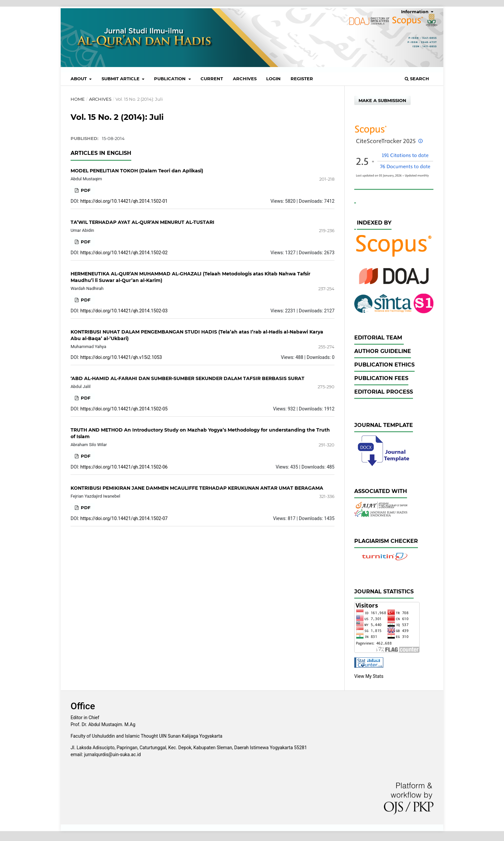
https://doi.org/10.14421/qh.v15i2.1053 (121, 357)
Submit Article (121, 79)
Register (302, 79)
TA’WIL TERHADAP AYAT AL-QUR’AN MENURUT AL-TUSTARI (142, 222)
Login (273, 79)
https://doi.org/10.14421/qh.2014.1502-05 (124, 409)
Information (415, 12)
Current (212, 79)
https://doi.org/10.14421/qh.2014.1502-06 (124, 467)
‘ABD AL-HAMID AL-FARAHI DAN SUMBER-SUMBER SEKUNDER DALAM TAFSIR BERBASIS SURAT (188, 378)
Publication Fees (381, 378)
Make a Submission (382, 100)
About (79, 79)
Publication (171, 79)
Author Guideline (383, 351)
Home (78, 99)
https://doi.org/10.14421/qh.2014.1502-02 (124, 253)
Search (417, 79)
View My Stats (369, 676)
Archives (245, 79)
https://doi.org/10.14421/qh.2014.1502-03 (124, 311)
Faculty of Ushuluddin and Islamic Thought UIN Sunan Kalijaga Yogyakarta (146, 736)
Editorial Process (384, 392)
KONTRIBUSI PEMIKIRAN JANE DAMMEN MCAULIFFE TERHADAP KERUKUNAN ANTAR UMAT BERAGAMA (197, 488)
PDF (85, 190)
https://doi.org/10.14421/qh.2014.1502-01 (124, 201)
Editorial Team (379, 338)
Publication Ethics (384, 365)
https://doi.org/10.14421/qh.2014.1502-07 (124, 518)
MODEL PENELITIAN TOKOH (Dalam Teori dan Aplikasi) (137, 171)
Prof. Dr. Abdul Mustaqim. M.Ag (103, 724)
